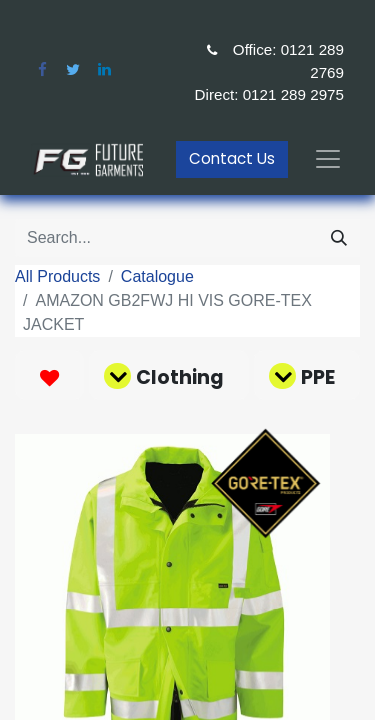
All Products (57, 276)
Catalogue (157, 276)
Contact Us (232, 158)
